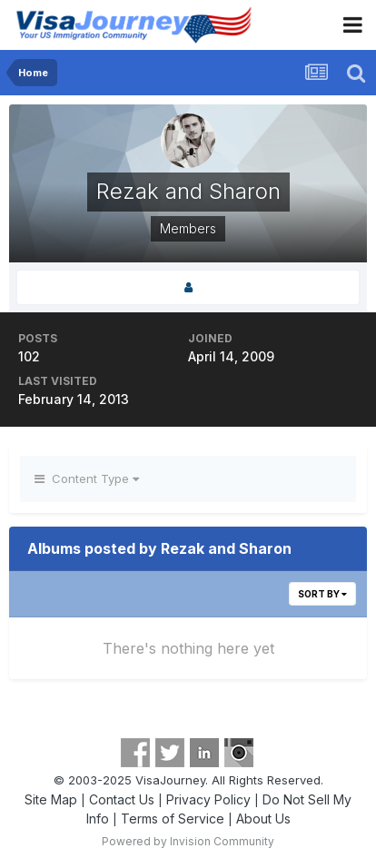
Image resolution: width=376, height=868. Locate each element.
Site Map (51, 799)
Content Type (87, 478)
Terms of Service (173, 819)
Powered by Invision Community (188, 841)
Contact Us (122, 799)
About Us (263, 819)
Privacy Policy (208, 799)
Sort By (322, 594)
